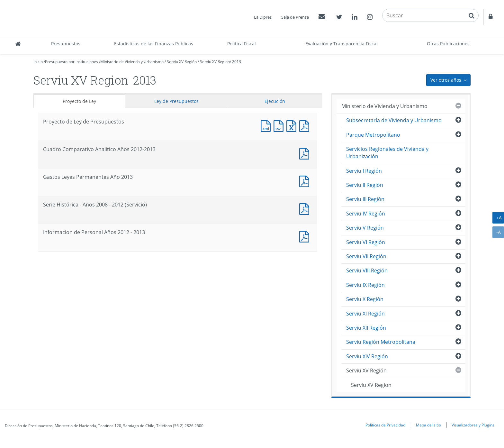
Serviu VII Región (366, 256)
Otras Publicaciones (448, 44)
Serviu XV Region (215, 62)
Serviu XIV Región (367, 356)
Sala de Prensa (295, 17)
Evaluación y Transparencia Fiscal (342, 44)
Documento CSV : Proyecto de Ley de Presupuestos (280, 125)
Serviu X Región (365, 299)
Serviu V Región (365, 228)
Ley (176, 101)
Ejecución (275, 101)
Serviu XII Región (366, 328)
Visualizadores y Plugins (473, 425)
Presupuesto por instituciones (72, 62)
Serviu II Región (365, 185)
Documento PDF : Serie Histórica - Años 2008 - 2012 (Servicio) (306, 208)
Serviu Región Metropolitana (381, 342)
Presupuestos (66, 44)
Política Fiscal (242, 44)
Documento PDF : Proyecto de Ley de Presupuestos (306, 125)
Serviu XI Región (365, 314)
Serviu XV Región (182, 62)
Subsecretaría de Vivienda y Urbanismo (394, 120)
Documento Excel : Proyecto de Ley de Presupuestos (293, 125)
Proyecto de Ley (79, 101)
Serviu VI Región (366, 242)
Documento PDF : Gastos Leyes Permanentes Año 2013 (306, 181)
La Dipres (263, 17)
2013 (237, 62)
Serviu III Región (365, 199)
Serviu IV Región (366, 214)
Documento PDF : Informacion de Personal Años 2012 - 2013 (306, 236)
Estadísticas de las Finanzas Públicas (154, 44)
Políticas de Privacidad (385, 425)
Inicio (38, 62)
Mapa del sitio (428, 425)
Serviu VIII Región (367, 270)
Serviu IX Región (365, 285)
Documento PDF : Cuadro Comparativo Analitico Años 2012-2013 (306, 153)
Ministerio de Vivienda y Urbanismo (132, 62)
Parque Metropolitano (373, 135)
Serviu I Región (364, 171)
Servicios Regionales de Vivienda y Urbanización (387, 153)
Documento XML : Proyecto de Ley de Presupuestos (267, 125)
